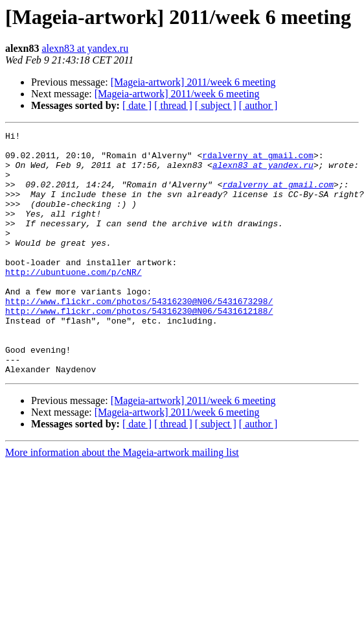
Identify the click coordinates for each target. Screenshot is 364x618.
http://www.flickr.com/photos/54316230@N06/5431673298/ (139, 336)
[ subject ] (216, 105)
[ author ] (258, 105)
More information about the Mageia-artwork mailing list (122, 501)
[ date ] (137, 105)
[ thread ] (173, 105)
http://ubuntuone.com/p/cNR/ (74, 301)
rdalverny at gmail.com (258, 161)
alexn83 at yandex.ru (85, 48)
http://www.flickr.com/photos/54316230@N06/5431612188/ (139, 348)
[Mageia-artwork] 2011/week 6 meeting (193, 82)
